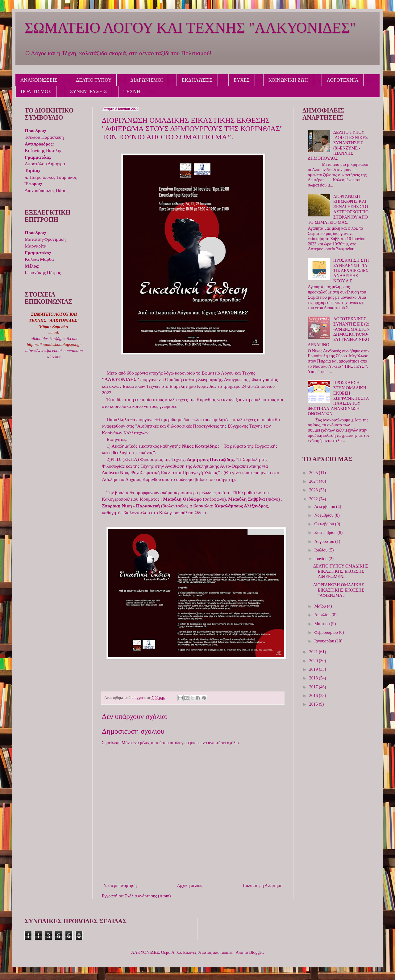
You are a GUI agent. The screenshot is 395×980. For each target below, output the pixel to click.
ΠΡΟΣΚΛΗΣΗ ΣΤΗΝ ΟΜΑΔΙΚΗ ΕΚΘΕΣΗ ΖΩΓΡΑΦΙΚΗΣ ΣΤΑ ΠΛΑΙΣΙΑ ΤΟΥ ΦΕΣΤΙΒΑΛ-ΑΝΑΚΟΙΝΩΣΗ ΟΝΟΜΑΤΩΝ (338, 398)
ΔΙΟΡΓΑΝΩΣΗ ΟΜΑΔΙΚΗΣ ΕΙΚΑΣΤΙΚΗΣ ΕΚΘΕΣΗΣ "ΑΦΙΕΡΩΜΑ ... (339, 590)
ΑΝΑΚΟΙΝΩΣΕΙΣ (39, 80)
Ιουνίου (321, 559)
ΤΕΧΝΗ (132, 91)
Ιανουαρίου (325, 641)
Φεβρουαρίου (326, 632)
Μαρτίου (322, 624)
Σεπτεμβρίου (326, 533)
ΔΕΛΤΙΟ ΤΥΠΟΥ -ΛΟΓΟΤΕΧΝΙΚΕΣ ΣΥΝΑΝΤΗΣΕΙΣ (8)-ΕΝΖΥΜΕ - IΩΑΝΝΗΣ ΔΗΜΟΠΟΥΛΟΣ (338, 145)
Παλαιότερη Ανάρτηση (263, 886)
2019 (314, 669)
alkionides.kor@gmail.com (54, 339)
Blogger (256, 952)
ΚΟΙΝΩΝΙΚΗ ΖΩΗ (288, 80)
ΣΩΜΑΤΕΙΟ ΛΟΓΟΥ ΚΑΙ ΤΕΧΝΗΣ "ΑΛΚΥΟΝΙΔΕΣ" (190, 28)
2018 (314, 678)
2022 (314, 499)
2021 (314, 652)
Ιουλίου (321, 550)
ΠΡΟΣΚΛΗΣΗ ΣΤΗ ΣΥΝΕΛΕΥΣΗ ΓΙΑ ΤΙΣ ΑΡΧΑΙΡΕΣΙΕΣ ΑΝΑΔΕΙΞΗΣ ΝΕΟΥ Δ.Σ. (351, 271)
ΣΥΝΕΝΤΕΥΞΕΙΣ (89, 91)
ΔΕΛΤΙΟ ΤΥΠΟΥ (94, 80)
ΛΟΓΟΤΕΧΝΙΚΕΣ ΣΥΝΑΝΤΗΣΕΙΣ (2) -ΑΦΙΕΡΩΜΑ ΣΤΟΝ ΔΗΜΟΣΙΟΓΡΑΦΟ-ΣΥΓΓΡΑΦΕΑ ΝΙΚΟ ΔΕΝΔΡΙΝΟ (339, 332)
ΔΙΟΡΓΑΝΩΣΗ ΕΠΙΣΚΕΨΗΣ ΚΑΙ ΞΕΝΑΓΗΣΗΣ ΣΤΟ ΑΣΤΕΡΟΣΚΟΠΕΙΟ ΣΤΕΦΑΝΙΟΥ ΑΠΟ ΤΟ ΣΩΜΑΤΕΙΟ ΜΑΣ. (338, 209)
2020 (314, 661)
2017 (314, 687)
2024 (314, 481)
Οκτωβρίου (324, 524)
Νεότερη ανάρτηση (120, 886)
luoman (227, 952)
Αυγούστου (325, 541)
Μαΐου (320, 606)
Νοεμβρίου (324, 515)
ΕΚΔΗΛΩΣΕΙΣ (197, 80)
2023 (314, 490)
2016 (314, 696)
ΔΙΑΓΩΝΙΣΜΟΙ (147, 80)
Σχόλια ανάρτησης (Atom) (148, 896)
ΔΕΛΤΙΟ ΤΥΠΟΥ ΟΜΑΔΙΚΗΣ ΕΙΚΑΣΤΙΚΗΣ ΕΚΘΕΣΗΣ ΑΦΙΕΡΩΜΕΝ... (341, 571)
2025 (314, 473)
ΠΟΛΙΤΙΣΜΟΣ (36, 91)
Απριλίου (323, 615)
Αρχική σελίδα (190, 886)
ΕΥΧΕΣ (242, 80)
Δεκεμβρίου (325, 507)
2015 (314, 704)
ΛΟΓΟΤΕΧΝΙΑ (343, 80)
